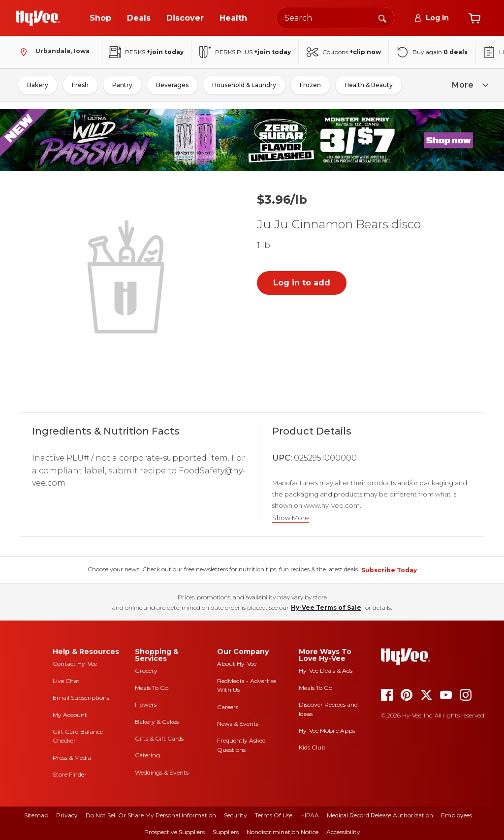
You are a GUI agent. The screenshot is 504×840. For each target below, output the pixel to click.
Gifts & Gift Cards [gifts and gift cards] (159, 738)
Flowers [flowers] (146, 704)
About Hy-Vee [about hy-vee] (237, 664)
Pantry (122, 85)
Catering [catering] (147, 755)
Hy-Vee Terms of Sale (326, 607)
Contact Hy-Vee (75, 664)
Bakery (38, 85)
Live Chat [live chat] (66, 681)
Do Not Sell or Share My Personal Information (151, 815)
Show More (291, 518)
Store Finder (70, 774)
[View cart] (474, 18)
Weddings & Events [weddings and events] (162, 772)
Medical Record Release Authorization (380, 815)
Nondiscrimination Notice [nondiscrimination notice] (283, 832)
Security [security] (236, 815)
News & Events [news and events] (238, 724)
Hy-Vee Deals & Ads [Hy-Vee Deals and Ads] (326, 670)
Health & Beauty (369, 85)
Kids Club (312, 747)
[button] (128, 276)
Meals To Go (152, 688)
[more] (469, 85)
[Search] (382, 18)
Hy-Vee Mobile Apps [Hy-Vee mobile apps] (327, 731)
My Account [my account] (70, 715)
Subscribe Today (389, 570)
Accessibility (343, 832)
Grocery (146, 670)
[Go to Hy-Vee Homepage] (38, 18)
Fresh (80, 85)
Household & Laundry (244, 85)
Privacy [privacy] (67, 815)
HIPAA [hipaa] (310, 815)
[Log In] (431, 18)
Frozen (310, 85)
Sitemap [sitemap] (36, 815)
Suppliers (226, 832)
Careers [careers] (228, 707)
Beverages (172, 85)
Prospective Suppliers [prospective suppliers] (174, 832)
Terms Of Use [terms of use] (274, 815)
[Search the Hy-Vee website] (335, 18)
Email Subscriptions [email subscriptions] (81, 698)
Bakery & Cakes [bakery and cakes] (157, 722)
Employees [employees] (457, 815)
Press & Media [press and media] (72, 758)
